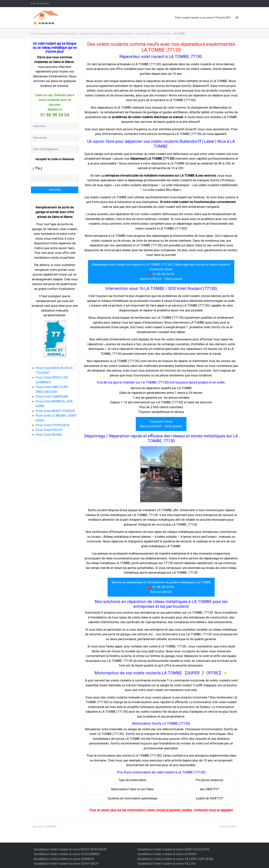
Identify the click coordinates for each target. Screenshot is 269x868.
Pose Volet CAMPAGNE (52, 396)
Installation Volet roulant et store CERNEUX (64, 859)
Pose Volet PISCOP (49, 430)
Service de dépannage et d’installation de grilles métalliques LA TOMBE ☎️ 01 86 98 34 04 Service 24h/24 (161, 587)
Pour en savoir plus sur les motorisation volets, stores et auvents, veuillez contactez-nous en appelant (161, 810)
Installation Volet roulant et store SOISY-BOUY (66, 864)
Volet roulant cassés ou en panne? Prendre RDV (203, 18)
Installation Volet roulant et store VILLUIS (166, 864)
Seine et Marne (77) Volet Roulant (153, 34)
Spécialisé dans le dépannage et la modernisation (107, 34)
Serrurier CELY (228, 827)
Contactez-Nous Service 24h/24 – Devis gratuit (161, 424)
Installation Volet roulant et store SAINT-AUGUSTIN (173, 849)
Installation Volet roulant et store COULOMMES (67, 854)
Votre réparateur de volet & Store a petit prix (54, 34)
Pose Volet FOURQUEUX (53, 425)
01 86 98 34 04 (41, 4)
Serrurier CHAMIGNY (45, 827)
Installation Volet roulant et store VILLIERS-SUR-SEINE (175, 859)
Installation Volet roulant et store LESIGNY (167, 854)
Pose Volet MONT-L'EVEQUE (55, 411)
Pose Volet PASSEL (49, 435)
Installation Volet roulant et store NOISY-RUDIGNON (70, 849)
